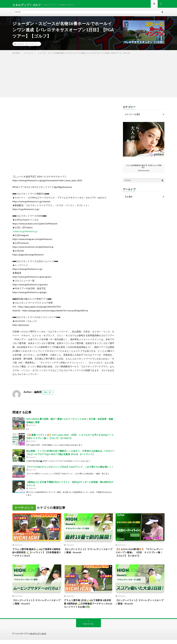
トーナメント (33, 46)
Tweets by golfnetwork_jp (25, 233)
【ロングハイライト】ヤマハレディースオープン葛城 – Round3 (37, 605)
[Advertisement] (88, 77)
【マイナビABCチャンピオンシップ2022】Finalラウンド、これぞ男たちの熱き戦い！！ (70, 469)
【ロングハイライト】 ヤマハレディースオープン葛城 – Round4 (87, 553)
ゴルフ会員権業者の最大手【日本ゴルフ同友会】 (144, 168)
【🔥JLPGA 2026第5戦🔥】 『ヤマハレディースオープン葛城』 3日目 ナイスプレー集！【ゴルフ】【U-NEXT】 (140, 555)
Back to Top (89, 628)
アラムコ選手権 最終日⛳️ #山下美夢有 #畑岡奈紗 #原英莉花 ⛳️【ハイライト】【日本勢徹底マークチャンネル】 (37, 555)
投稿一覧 (47, 394)
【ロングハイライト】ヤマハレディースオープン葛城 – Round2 (140, 605)
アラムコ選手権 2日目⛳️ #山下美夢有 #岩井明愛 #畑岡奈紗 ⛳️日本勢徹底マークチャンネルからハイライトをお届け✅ (88, 607)
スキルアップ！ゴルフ (39, 638)
